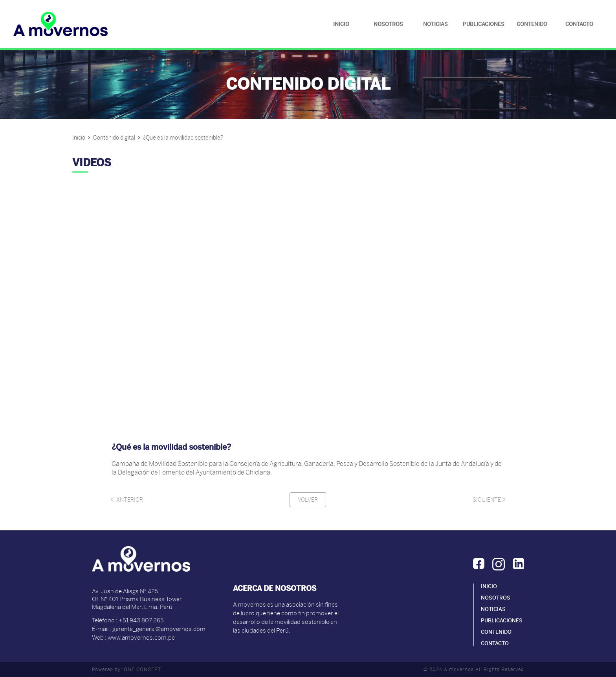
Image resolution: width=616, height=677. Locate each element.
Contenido (532, 24)
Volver (308, 500)
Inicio (341, 24)
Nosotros (388, 24)
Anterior (127, 500)
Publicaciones (484, 24)
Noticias (435, 24)
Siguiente (489, 500)
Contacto (579, 24)
